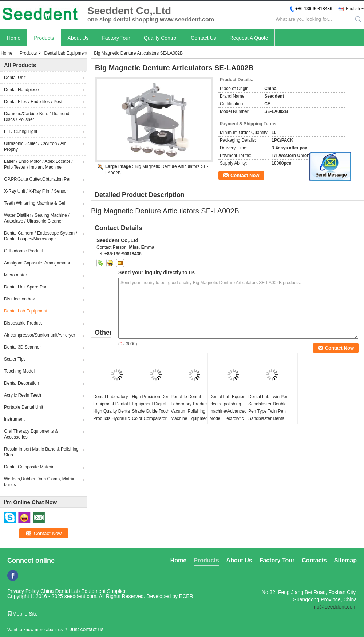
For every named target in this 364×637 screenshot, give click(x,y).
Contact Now (245, 175)
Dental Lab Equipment (66, 53)
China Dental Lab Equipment (73, 591)
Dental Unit (15, 78)
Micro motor (15, 275)
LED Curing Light (21, 131)
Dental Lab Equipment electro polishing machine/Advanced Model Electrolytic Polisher (231, 411)
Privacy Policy (23, 591)
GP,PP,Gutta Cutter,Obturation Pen (38, 179)
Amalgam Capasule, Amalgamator (37, 263)
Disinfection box (19, 299)
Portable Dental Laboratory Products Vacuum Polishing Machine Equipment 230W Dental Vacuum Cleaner (192, 415)
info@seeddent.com (334, 607)
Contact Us (203, 38)
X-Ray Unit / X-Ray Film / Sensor (36, 191)
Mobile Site (22, 614)
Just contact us (86, 629)
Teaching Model (19, 371)
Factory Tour (116, 38)
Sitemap (345, 560)
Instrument (14, 419)
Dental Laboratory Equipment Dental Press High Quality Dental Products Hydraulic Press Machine (117, 411)
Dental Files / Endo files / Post (33, 102)
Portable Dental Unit (23, 407)
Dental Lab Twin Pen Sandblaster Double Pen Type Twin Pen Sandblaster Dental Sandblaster (268, 411)
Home (14, 38)
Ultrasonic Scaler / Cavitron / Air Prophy (35, 146)
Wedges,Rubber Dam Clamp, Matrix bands (39, 482)
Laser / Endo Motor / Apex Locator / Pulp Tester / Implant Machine (38, 164)
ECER (186, 596)
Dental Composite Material (30, 467)
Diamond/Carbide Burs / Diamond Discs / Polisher (37, 117)
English (353, 9)
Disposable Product (23, 323)
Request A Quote (249, 38)
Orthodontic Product (23, 251)
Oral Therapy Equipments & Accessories (31, 434)
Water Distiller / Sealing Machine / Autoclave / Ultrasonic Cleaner (37, 218)
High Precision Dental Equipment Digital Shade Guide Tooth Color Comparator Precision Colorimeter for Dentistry (153, 415)
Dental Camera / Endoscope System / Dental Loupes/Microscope (41, 236)
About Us (78, 38)
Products (44, 38)
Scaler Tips (15, 359)
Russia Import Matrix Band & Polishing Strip (41, 452)
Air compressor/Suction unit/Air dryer (39, 335)
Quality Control (161, 38)
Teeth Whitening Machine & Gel (35, 203)
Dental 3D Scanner (22, 347)
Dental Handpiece (21, 90)
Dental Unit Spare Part (26, 287)
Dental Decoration (21, 383)
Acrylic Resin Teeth (23, 395)
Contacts (314, 560)
